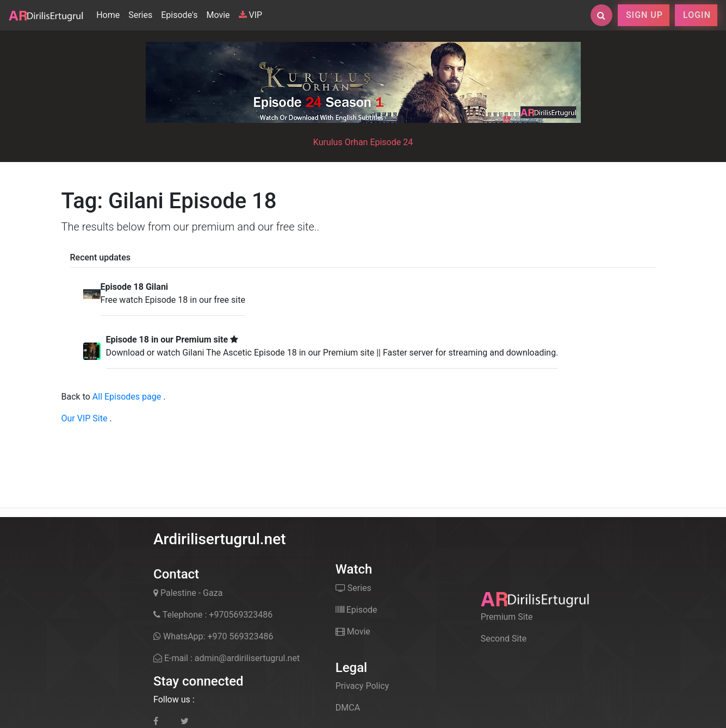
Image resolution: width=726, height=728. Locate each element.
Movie (218, 15)
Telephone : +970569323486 (213, 615)
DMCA (348, 708)
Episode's (179, 15)
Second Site (504, 639)
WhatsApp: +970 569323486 (213, 636)
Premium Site (507, 617)
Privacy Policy (362, 686)
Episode (356, 610)
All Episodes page (127, 397)
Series (140, 15)
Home (110, 14)
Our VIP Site (85, 418)
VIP (251, 15)
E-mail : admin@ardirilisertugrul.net (227, 658)
